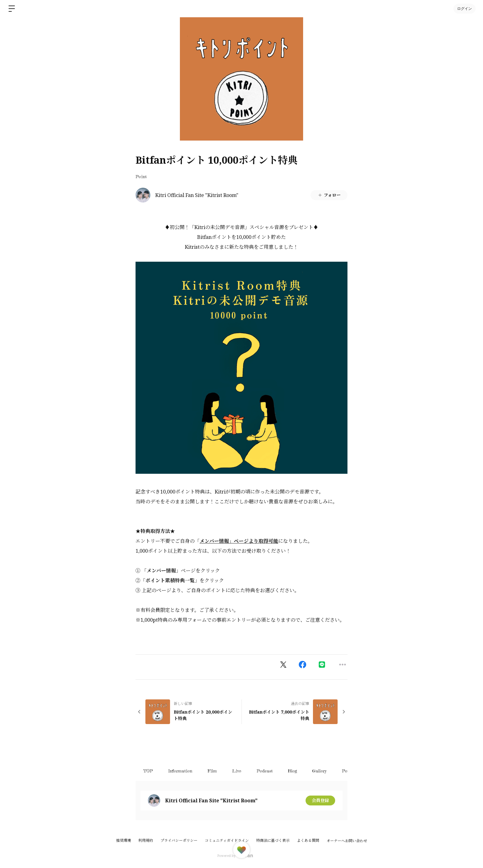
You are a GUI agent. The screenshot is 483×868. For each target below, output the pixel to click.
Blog (293, 771)
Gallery (320, 771)
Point (141, 176)
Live (237, 771)
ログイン (465, 8)
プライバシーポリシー (179, 840)
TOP (148, 771)
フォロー (329, 195)
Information (180, 771)
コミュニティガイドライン (227, 840)
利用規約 (146, 840)
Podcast (265, 771)
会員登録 (320, 800)
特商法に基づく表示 (273, 840)
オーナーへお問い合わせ (347, 841)
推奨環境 (124, 840)
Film (212, 771)
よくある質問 (308, 840)
